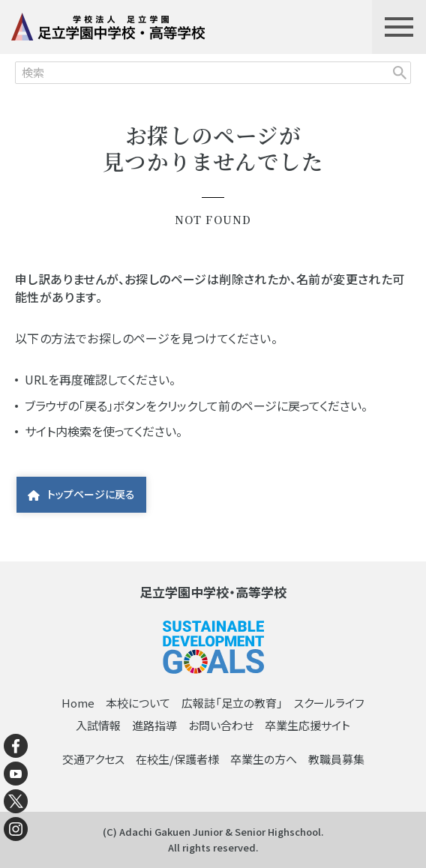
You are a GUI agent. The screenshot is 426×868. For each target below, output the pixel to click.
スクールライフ (329, 703)
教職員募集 (336, 759)
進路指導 (154, 725)
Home (78, 703)
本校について (138, 703)
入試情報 (98, 725)
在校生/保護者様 (177, 759)
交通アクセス (93, 759)
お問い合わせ (221, 725)
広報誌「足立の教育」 (232, 703)
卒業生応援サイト (307, 725)
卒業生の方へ (264, 759)
